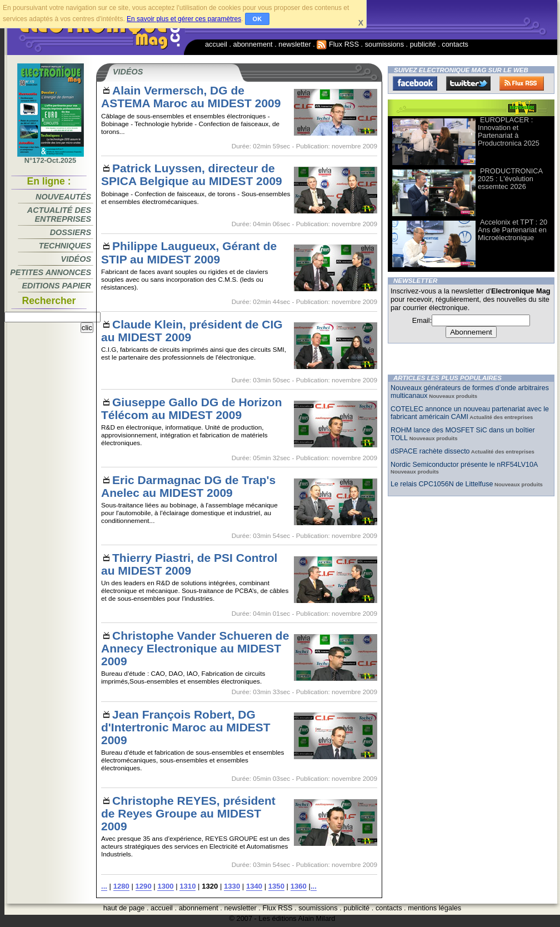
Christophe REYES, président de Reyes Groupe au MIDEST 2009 (188, 813)
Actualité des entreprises (59, 215)
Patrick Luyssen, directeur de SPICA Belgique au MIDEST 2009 (192, 175)
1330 (232, 886)
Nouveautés (63, 197)
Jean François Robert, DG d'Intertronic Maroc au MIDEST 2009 (186, 727)
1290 (144, 886)
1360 (299, 886)
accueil (216, 44)
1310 (187, 886)
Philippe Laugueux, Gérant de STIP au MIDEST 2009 (189, 252)
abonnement (253, 44)
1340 (254, 886)
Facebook (415, 83)
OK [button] (257, 19)
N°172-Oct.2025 (51, 157)
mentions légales (434, 908)
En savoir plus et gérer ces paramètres (184, 19)
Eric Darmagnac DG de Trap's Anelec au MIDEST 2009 (188, 486)
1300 (165, 886)
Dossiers (71, 232)
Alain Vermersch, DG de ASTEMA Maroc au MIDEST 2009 (191, 97)
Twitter (468, 83)
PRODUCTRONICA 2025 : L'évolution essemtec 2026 (510, 179)
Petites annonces (51, 272)
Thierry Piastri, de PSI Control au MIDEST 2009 (189, 564)
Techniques (65, 246)
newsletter (294, 44)
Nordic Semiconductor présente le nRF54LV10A (464, 465)
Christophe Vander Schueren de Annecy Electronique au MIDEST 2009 (195, 648)
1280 (121, 886)
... (104, 886)
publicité (423, 44)
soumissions (384, 44)
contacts (455, 44)
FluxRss (522, 83)
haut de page (124, 908)
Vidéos (76, 259)
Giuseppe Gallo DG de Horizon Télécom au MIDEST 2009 (191, 408)
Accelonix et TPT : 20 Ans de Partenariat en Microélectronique (512, 230)
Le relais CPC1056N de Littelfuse (442, 484)
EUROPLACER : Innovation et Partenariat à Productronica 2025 (509, 131)
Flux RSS (338, 44)
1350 (276, 886)
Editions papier (57, 286)
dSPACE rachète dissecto (430, 451)
